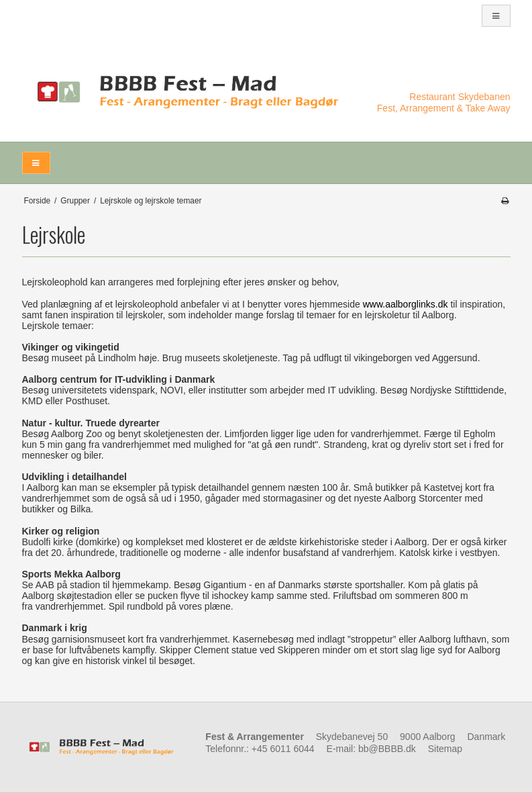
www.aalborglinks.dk (406, 304)
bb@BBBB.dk (387, 749)
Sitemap (445, 749)
